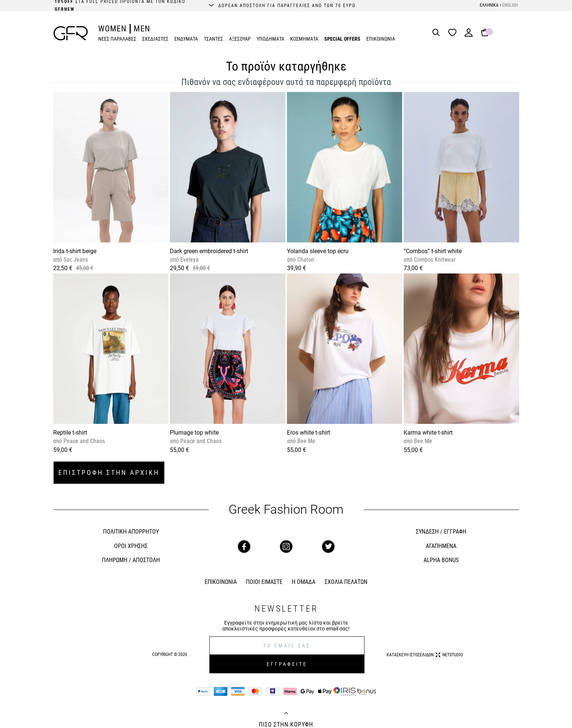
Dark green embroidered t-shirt (209, 251)
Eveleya (189, 260)
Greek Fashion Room (286, 509)
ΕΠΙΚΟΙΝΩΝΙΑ (381, 39)
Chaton (305, 260)
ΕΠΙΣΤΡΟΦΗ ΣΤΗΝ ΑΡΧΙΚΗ (109, 472)
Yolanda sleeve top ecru (318, 251)
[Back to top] (286, 714)
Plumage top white (194, 433)
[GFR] (71, 33)
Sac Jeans (75, 260)
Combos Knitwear (434, 260)
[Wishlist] (454, 33)
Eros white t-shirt (309, 433)
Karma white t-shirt (428, 433)
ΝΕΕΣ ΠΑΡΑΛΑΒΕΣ (117, 39)
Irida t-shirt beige (75, 251)
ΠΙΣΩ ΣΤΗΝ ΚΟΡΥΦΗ (286, 725)
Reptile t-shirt (70, 433)
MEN (142, 29)
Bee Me (306, 441)
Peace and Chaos (83, 441)
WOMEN (112, 29)
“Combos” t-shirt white (433, 251)
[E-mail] (287, 646)
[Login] (469, 35)
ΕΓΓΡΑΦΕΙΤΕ (287, 664)
